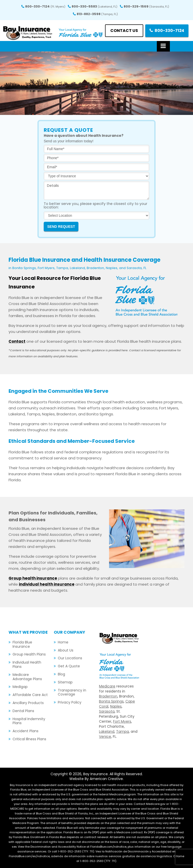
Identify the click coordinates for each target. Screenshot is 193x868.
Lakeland (107, 731)
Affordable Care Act (30, 695)
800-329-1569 (146, 6)
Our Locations (70, 658)
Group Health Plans (29, 654)
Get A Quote (69, 666)
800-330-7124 (45, 6)
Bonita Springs (111, 701)
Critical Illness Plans (29, 739)
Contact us (124, 31)
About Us (66, 650)
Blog (61, 674)
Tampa (123, 731)
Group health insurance (33, 578)
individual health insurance (47, 584)
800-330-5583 (94, 6)
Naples (116, 706)
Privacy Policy (70, 702)
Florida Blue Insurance (22, 644)
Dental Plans (23, 711)
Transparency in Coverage (72, 692)
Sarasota (107, 711)
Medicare (107, 686)
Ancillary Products (28, 703)
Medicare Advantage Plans (27, 677)
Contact (17, 341)
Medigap (20, 687)
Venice (105, 736)
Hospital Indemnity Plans (29, 721)
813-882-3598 (97, 14)
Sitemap (65, 682)
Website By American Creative (96, 779)
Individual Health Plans (27, 664)
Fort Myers (122, 721)
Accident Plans (26, 731)
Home (63, 642)
